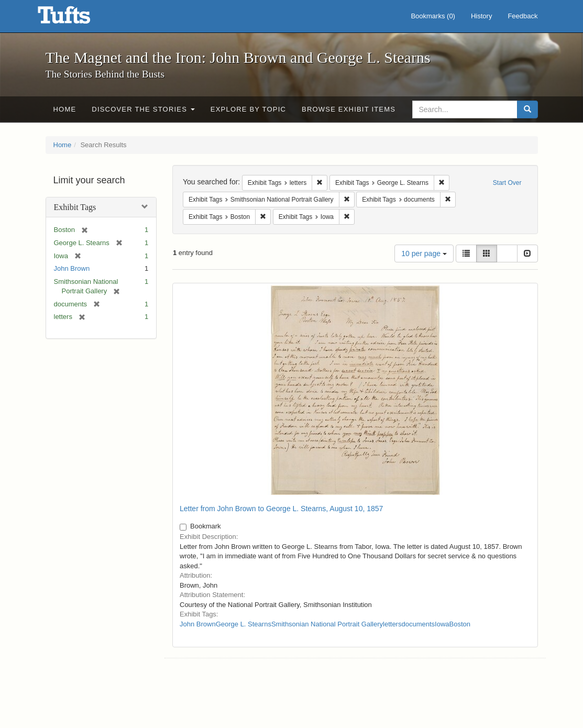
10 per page (424, 253)
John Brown (72, 268)
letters (392, 624)
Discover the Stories (143, 109)
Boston (460, 624)
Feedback (522, 16)
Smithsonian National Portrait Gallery (327, 624)
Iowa (442, 624)
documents (418, 624)
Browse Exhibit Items (349, 109)
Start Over (507, 183)
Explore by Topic (248, 109)
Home (65, 109)
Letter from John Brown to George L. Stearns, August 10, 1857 (281, 509)
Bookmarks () (433, 16)
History (481, 16)
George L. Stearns (244, 624)
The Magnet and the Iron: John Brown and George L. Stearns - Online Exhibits (77, 18)
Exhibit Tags (75, 207)
